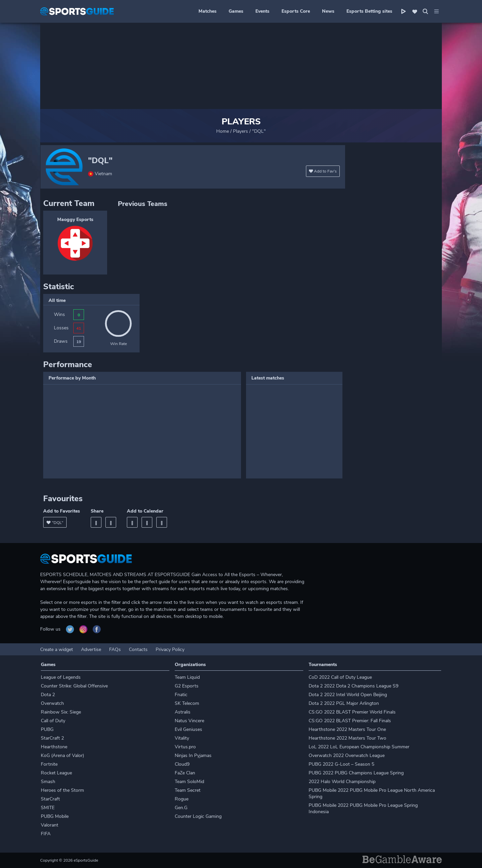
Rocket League (56, 773)
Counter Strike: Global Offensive (74, 686)
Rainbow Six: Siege (61, 712)
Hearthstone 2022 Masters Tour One (347, 729)
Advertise (91, 649)
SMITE (48, 808)
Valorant (50, 825)
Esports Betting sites (369, 11)
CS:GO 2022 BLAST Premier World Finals (352, 712)
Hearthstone (54, 747)
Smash (48, 782)
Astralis (183, 712)
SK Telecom (187, 703)
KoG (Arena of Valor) (62, 755)
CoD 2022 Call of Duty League (340, 677)
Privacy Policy (170, 649)
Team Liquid (187, 677)
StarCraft (50, 799)
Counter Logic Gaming (198, 816)
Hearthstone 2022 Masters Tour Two (347, 738)
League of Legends (61, 677)
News (328, 11)
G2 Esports (187, 686)
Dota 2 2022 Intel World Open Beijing (348, 695)
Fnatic (181, 695)
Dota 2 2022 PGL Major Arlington (344, 703)
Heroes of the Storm (62, 790)
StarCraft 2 (52, 738)
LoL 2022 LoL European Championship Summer (359, 747)
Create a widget (57, 649)
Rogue (182, 799)
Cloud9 (182, 764)
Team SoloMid (189, 782)
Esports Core (296, 11)
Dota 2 (48, 695)
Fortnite (49, 764)
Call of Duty (53, 721)
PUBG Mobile (55, 816)
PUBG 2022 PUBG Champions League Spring (356, 773)
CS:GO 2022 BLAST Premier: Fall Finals (350, 721)
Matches (208, 11)
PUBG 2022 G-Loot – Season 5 (341, 764)
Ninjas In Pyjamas (193, 755)
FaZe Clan (185, 773)
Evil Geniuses (188, 729)
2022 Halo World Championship (342, 782)
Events (262, 11)
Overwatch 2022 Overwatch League (347, 755)
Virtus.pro (185, 747)
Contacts (138, 649)
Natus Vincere (189, 721)
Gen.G (181, 808)
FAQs (115, 649)
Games (236, 11)
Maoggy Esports (75, 220)
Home (223, 131)
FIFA (46, 834)
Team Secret (188, 790)
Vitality (182, 738)
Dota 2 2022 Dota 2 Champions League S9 (353, 686)
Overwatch (52, 703)
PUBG (47, 729)
